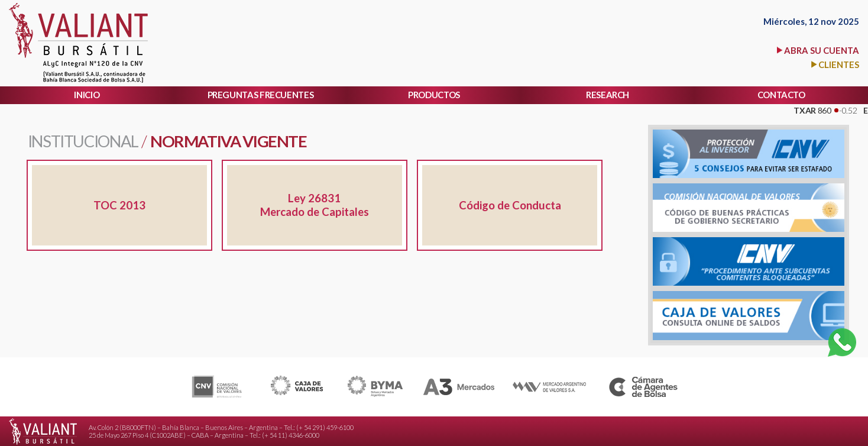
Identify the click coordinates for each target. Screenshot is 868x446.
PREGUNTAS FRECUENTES (261, 95)
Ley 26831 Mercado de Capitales (315, 205)
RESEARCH (608, 95)
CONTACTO (781, 95)
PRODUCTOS (434, 95)
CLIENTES (839, 64)
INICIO (87, 95)
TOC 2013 (119, 205)
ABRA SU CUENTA (822, 50)
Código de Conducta (510, 205)
